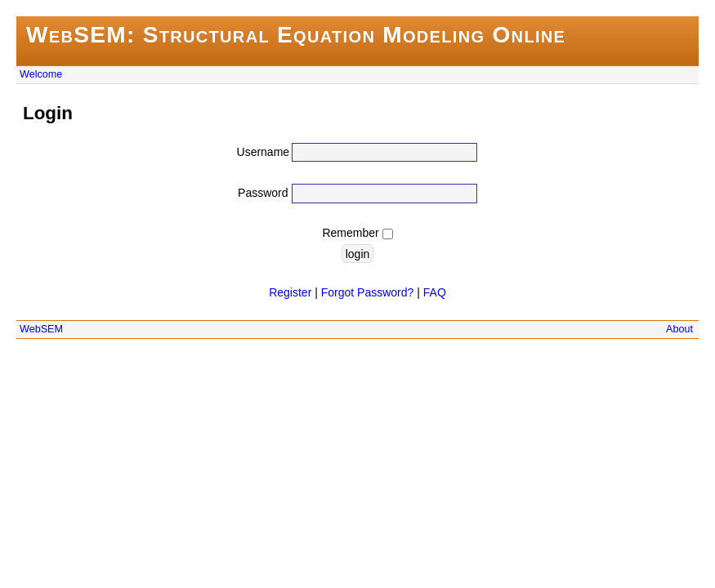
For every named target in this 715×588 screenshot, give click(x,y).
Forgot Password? (368, 292)
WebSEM (41, 329)
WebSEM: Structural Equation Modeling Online (296, 35)
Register (290, 292)
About (679, 329)
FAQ (435, 292)
